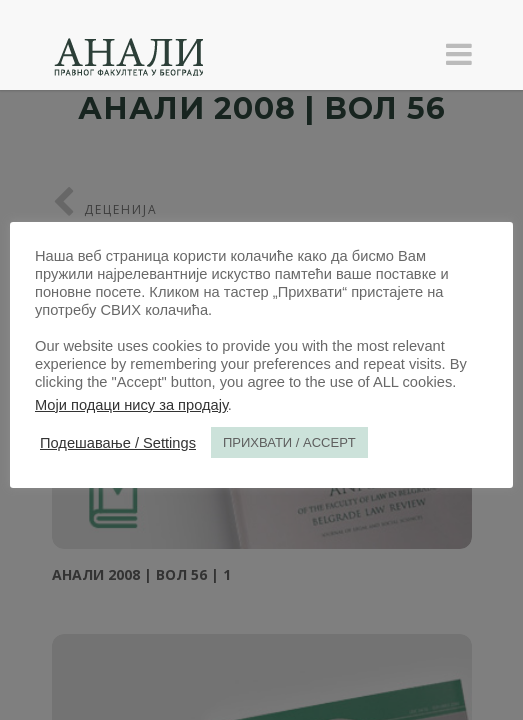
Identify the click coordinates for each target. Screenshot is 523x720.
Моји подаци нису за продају (131, 405)
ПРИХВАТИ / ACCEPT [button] (289, 442)
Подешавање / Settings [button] (118, 443)
